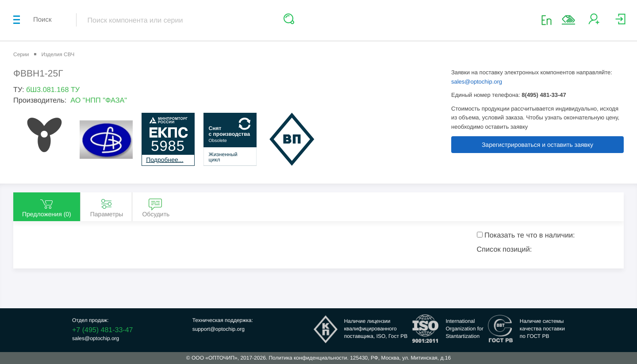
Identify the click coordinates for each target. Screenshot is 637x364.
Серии (21, 54)
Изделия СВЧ (58, 54)
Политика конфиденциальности (308, 358)
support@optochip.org (219, 329)
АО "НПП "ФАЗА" (99, 100)
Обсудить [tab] (156, 207)
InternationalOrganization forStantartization (464, 329)
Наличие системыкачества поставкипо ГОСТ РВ (542, 329)
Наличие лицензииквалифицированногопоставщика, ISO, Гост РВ (376, 329)
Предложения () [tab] (47, 207)
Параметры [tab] (107, 207)
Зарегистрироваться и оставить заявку (537, 145)
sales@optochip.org (477, 82)
